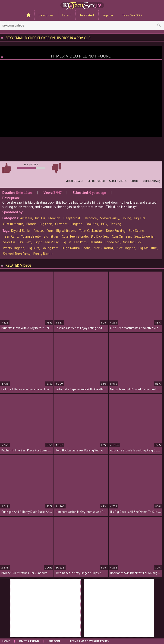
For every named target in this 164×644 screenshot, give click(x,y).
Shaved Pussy (110, 218)
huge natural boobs (76, 248)
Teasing (116, 224)
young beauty (31, 236)
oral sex (25, 242)
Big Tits (140, 218)
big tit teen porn (74, 242)
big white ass (66, 231)
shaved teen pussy (17, 254)
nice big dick (132, 242)
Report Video (96, 181)
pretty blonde (43, 254)
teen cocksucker (91, 231)
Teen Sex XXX (132, 15)
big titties (51, 236)
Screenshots (118, 181)
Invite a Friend (29, 641)
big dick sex (100, 236)
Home (6, 641)
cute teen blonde (75, 236)
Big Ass (40, 218)
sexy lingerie (144, 236)
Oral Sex (92, 224)
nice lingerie (126, 248)
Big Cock (46, 224)
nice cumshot (103, 248)
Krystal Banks (21, 231)
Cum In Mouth (13, 224)
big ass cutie (148, 248)
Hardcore (90, 218)
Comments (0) (151, 181)
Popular (108, 15)
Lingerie (77, 224)
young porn (50, 248)
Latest (66, 15)
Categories (46, 15)
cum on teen (121, 236)
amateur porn (43, 231)
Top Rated (87, 15)
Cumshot (61, 224)
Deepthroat (72, 218)
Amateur (26, 218)
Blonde (32, 224)
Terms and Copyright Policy (89, 641)
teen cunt (10, 236)
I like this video (6, 168)
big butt (33, 248)
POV (104, 224)
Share (134, 181)
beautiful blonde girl (105, 242)
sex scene (136, 231)
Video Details (74, 181)
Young (127, 218)
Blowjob (54, 218)
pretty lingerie (14, 248)
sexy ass (9, 242)
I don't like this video (56, 168)
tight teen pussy (46, 242)
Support (54, 641)
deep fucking (116, 231)
